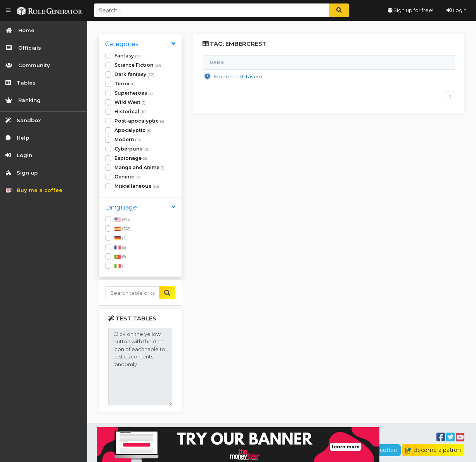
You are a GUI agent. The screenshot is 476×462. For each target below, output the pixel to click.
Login (457, 10)
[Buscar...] (132, 293)
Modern (128, 139)
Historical (131, 112)
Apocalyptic (133, 130)
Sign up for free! (411, 10)
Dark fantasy (134, 74)
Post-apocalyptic (139, 121)
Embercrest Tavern (238, 79)
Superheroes (134, 93)
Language (121, 207)
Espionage (131, 158)
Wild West (130, 102)
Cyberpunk (131, 149)
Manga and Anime (139, 167)
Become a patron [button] (433, 450)
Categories (122, 44)
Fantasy (128, 56)
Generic (128, 177)
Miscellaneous (137, 186)
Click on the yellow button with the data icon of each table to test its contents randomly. (140, 367)
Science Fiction (138, 65)
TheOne (410, 78)
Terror (125, 84)
